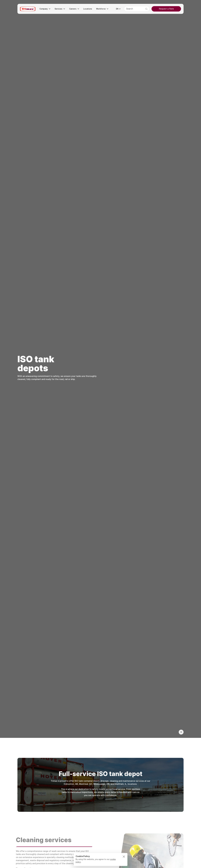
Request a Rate (166, 9)
